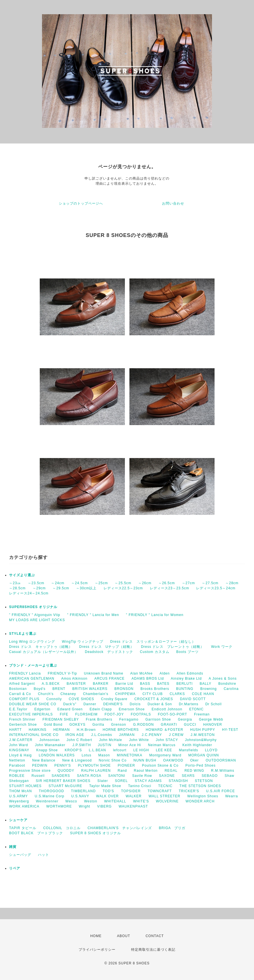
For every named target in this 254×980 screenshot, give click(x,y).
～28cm (232, 583)
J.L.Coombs (102, 735)
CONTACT (155, 936)
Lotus (87, 755)
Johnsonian (50, 740)
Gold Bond (53, 725)
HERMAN (62, 730)
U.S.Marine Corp (49, 796)
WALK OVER (108, 796)
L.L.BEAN (97, 750)
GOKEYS (77, 725)
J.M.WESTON (203, 735)
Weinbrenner (47, 801)
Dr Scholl (213, 704)
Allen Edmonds (190, 673)
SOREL (121, 781)
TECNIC (165, 786)
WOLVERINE (167, 801)
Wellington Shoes (203, 796)
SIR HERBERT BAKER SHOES (63, 781)
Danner (90, 704)
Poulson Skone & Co (160, 765)
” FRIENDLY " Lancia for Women (155, 615)
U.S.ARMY (18, 796)
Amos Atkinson (74, 679)
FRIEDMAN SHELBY (61, 719)
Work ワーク (222, 647)
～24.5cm (79, 583)
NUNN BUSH (145, 760)
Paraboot (17, 765)
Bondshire (227, 684)
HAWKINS (38, 730)
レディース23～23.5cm (170, 588)
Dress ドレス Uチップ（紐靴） (107, 647)
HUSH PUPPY (203, 730)
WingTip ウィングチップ (83, 642)
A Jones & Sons (223, 679)
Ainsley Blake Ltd (186, 679)
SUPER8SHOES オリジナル (33, 607)
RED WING (194, 771)
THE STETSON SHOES (200, 786)
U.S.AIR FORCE (221, 791)
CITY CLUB (153, 694)
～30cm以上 (86, 588)
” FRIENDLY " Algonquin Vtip (35, 615)
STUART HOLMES (25, 786)
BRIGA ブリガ (172, 828)
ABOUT (123, 936)
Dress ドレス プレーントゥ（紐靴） (173, 647)
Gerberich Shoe (23, 725)
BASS (145, 684)
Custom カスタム (155, 652)
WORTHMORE (59, 806)
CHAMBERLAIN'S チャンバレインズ (120, 828)
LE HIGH (141, 750)
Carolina (231, 689)
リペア (15, 868)
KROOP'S (73, 750)
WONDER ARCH (200, 801)
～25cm (101, 583)
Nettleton (17, 760)
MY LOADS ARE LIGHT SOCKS (37, 620)
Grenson (119, 725)
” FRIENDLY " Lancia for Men (93, 615)
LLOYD (211, 750)
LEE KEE (164, 750)
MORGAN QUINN (203, 755)
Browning (209, 689)
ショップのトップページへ (81, 203)
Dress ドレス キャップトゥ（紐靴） (41, 647)
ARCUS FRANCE (109, 679)
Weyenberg (19, 801)
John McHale (111, 740)
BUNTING (185, 689)
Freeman (202, 714)
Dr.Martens (189, 704)
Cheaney (68, 694)
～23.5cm (36, 583)
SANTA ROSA (89, 776)
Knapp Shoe (47, 750)
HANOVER (213, 725)
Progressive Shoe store (30, 771)
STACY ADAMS (148, 781)
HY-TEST (230, 730)
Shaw (230, 776)
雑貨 (13, 847)
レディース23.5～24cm (216, 588)
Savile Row (142, 776)
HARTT (15, 730)
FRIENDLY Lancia (25, 673)
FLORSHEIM (86, 714)
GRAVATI (169, 725)
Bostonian (18, 689)
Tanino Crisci (140, 786)
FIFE (64, 714)
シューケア (18, 820)
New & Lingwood (77, 760)
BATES (163, 684)
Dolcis (135, 704)
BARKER (101, 684)
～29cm (39, 588)
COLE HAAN (203, 694)
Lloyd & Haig (20, 755)
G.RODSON (143, 725)
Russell (38, 776)
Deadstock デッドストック (109, 652)
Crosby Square (114, 699)
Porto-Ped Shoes (200, 765)
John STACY (167, 740)
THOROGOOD (52, 791)
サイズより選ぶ (22, 575)
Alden (165, 673)
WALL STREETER (164, 796)
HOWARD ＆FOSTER (164, 730)
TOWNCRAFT (160, 791)
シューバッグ (20, 855)
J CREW (176, 735)
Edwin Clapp (101, 709)
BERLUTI (184, 684)
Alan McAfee (141, 673)
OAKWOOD (173, 760)
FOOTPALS (141, 714)
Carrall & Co (20, 694)
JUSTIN (105, 745)
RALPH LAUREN (96, 771)
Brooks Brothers (155, 689)
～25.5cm (123, 583)
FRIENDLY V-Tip (62, 673)
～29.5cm (61, 588)
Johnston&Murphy (201, 740)
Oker (194, 760)
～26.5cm (167, 583)
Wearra (231, 796)
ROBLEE (17, 776)
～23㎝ (15, 583)
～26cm (145, 583)
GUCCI (190, 725)
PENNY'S (63, 765)
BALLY (205, 684)
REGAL (171, 771)
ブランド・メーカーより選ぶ (33, 665)
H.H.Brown (86, 730)
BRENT (59, 689)
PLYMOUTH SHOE (94, 765)
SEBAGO (210, 776)
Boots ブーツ (187, 652)
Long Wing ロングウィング (32, 642)
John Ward (19, 745)
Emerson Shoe (132, 709)
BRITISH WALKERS (90, 689)
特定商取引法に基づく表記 (153, 950)
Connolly (54, 699)
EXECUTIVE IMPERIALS (31, 714)
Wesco (71, 801)
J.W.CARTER (21, 740)
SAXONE (167, 776)
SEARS (188, 776)
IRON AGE (75, 735)
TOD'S (108, 791)
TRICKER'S (189, 791)
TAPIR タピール (23, 828)
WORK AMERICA (24, 806)
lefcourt (120, 750)
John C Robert (79, 740)
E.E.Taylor (18, 709)
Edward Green (70, 709)
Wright (84, 806)
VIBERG (104, 806)
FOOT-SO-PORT (172, 714)
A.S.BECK (51, 684)
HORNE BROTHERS (121, 730)
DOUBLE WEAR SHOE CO (33, 704)
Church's (46, 694)
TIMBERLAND (83, 791)
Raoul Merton (146, 771)
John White (139, 740)
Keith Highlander (197, 745)
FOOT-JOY (114, 714)
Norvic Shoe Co (113, 760)
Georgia (185, 719)
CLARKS (177, 694)
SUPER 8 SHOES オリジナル (95, 833)
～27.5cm (210, 583)
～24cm (58, 583)
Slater (103, 781)
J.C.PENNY (152, 735)
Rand (122, 771)
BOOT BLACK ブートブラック (36, 833)
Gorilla (98, 725)
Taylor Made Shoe (105, 786)
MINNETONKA (130, 755)
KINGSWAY (19, 750)
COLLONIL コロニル (62, 828)
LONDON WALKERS (57, 755)
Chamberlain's (95, 694)
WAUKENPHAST (133, 806)
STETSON (204, 781)
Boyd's (40, 689)
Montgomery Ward (165, 755)
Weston (91, 801)
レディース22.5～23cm (123, 588)
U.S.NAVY (80, 796)
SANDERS (61, 776)
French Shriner (22, 719)
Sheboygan (19, 781)
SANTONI (117, 776)
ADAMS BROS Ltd (148, 679)
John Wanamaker (50, 745)
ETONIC (197, 709)
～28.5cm (17, 588)
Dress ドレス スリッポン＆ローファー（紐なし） (153, 642)
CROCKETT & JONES (154, 699)
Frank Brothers (99, 719)
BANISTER (76, 684)
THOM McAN (20, 791)
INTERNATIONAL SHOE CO (34, 735)
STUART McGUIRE (65, 786)
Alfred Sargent (22, 684)
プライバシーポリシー (97, 950)
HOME (96, 936)
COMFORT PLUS (24, 699)
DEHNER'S (113, 704)
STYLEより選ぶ (23, 634)
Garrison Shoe (158, 719)
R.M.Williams (223, 771)
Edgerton (42, 709)
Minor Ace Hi (130, 745)
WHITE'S (141, 801)
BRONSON (124, 689)
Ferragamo (129, 719)
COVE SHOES (81, 699)
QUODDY (66, 771)
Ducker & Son (160, 704)
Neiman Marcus (162, 745)
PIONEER (126, 765)
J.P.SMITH (82, 745)
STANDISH (178, 781)
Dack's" (70, 704)
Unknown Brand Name (104, 673)
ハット (44, 855)
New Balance (44, 760)
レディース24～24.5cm (29, 593)
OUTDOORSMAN (221, 760)
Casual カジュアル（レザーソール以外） (44, 652)
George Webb (211, 719)
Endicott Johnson (167, 709)
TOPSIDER (131, 791)
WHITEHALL (115, 801)
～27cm (188, 583)
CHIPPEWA (125, 694)
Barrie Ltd (124, 684)
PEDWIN (40, 765)
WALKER (134, 796)
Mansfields (189, 750)
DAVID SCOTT (193, 699)
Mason (104, 755)
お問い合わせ (173, 203)
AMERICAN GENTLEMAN (32, 679)
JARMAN (127, 735)
